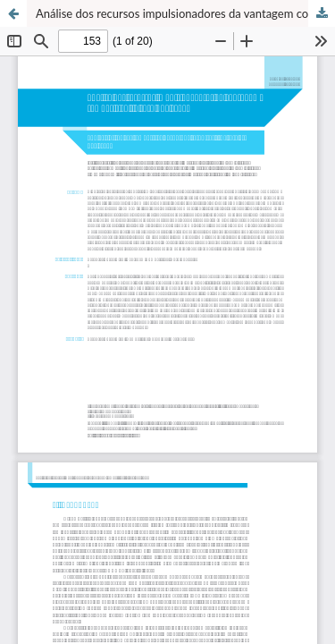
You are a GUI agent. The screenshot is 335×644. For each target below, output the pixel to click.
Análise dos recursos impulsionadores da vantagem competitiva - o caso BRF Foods (185, 13)
